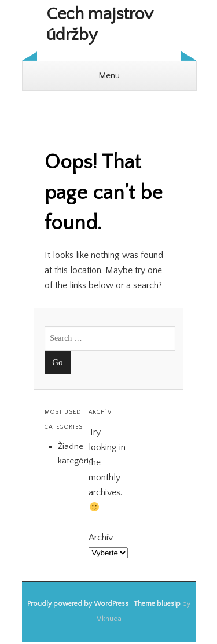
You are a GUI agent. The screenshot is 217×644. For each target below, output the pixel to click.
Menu (109, 76)
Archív (101, 538)
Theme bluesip (157, 604)
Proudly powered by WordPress (78, 604)
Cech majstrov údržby (100, 25)
